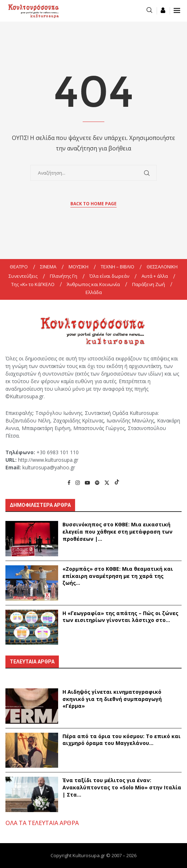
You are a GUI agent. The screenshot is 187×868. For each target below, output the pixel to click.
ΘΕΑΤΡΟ (19, 267)
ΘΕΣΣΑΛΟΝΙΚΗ (162, 267)
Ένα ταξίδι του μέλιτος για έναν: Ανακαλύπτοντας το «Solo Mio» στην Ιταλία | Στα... (122, 787)
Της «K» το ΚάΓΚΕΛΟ (33, 284)
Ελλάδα (94, 292)
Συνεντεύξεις (23, 276)
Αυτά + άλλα (155, 276)
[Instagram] (78, 483)
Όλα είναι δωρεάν (109, 276)
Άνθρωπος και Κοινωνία (93, 284)
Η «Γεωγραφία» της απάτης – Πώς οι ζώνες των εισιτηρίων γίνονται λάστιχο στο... (120, 617)
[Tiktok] (117, 483)
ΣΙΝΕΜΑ (48, 267)
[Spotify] (97, 483)
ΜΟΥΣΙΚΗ (79, 267)
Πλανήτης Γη (64, 276)
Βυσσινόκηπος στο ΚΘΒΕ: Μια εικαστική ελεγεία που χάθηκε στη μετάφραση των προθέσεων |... (118, 531)
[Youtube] (87, 483)
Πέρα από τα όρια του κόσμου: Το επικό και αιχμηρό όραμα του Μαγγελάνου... (121, 740)
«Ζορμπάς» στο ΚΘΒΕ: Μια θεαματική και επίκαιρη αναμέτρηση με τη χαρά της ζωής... (118, 576)
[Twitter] (107, 483)
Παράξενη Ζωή (149, 284)
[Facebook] (69, 483)
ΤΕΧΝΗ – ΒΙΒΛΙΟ (118, 267)
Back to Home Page (93, 204)
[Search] (149, 11)
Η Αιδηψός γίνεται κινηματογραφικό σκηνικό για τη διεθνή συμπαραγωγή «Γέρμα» (112, 699)
